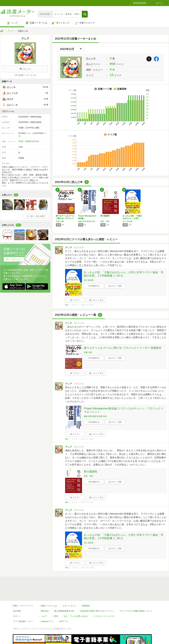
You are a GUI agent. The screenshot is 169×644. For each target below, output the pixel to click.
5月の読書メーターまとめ (25, 75)
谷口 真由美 (127, 221)
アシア (10, 31)
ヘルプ (44, 601)
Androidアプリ (47, 606)
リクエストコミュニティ (104, 601)
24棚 (20, 147)
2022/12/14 (79, 447)
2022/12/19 (79, 384)
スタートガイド (69, 590)
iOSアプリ (64, 606)
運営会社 (45, 596)
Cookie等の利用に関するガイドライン (97, 596)
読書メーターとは (49, 590)
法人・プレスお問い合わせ (76, 601)
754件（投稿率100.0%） (29, 141)
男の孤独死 (105, 216)
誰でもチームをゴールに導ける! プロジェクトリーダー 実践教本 (123, 348)
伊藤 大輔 (60, 221)
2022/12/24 (79, 323)
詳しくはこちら (14, 259)
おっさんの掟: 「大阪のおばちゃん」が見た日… (132, 218)
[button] (85, 14)
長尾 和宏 (105, 221)
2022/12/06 (79, 248)
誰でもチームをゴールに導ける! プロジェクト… (65, 218)
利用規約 (86, 590)
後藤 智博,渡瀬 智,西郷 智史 (88, 221)
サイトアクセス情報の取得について (136, 596)
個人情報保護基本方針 (64, 596)
